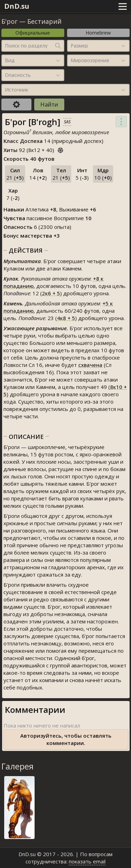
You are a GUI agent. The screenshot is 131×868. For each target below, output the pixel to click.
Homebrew (98, 33)
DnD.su (17, 6)
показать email (87, 861)
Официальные (33, 33)
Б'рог (9, 21)
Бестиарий (44, 21)
